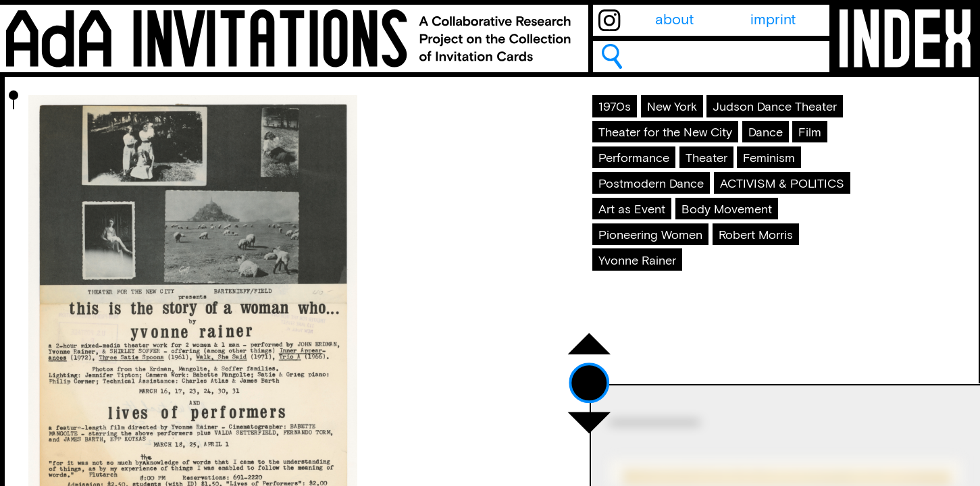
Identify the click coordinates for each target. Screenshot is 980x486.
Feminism (636, 236)
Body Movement (658, 298)
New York (692, 114)
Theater (782, 206)
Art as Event (809, 267)
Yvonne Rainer (761, 328)
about (674, 20)
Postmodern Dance (749, 236)
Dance (806, 175)
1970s (623, 114)
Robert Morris (650, 328)
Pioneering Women (794, 298)
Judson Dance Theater (679, 144)
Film (618, 206)
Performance (694, 206)
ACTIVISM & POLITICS (678, 267)
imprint (773, 20)
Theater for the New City (685, 175)
